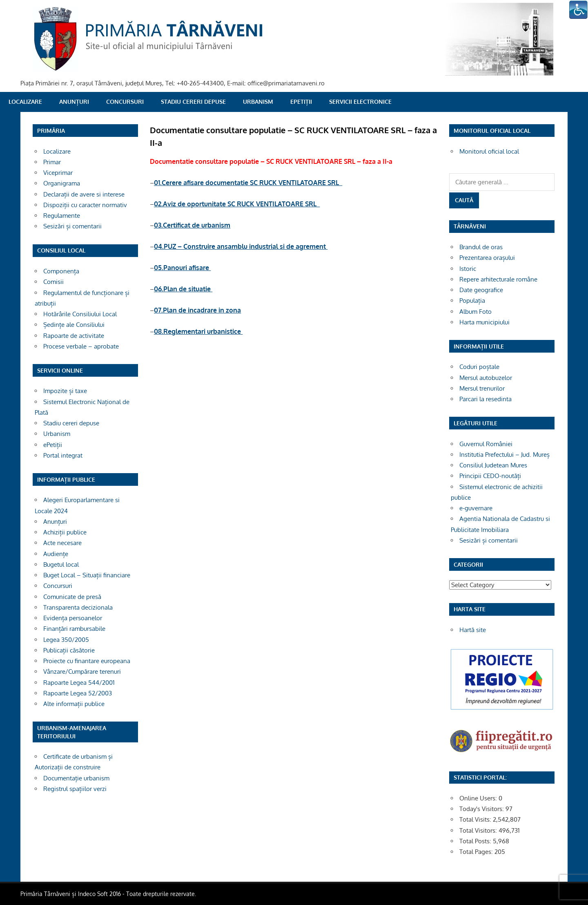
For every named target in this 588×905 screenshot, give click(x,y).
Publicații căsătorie (69, 650)
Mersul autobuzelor (486, 378)
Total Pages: (477, 852)
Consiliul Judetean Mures (493, 465)
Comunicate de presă (72, 597)
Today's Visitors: (482, 809)
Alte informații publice (74, 704)
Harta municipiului (484, 322)
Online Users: (479, 798)
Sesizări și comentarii (72, 226)
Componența (61, 271)
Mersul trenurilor (482, 388)
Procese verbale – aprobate (81, 346)
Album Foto (476, 312)
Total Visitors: (479, 830)
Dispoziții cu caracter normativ (85, 205)
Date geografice (481, 290)
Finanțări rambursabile (74, 629)
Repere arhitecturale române (498, 279)
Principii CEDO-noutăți (490, 476)
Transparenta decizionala (78, 607)
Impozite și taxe (65, 391)
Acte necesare (62, 543)
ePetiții (301, 102)
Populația (472, 301)
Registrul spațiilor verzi (75, 789)
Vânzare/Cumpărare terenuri (82, 671)
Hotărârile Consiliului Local (80, 314)
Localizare (25, 102)
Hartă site (473, 630)
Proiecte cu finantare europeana (87, 661)
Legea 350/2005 (66, 640)
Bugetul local (61, 564)
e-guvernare (476, 508)
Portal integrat (63, 455)
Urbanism (258, 102)
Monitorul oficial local (489, 151)
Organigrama (62, 183)
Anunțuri (74, 102)
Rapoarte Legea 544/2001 (79, 683)
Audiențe (56, 554)
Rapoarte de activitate (74, 336)
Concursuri (125, 102)
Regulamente (62, 216)
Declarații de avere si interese (84, 194)
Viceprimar (58, 173)
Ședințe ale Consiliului (74, 325)
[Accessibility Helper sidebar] (578, 10)
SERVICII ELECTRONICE (360, 102)
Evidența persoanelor (73, 618)
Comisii (53, 282)
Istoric (468, 269)
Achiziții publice (65, 532)
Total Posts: (476, 841)
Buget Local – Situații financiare (87, 575)
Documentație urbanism (76, 778)
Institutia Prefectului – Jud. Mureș (504, 455)
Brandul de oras (481, 247)
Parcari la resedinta (486, 399)
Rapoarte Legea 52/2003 (78, 693)
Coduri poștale (479, 367)
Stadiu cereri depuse (193, 102)
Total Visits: (476, 819)
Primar (52, 162)
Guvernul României (486, 444)
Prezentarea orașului (487, 258)
